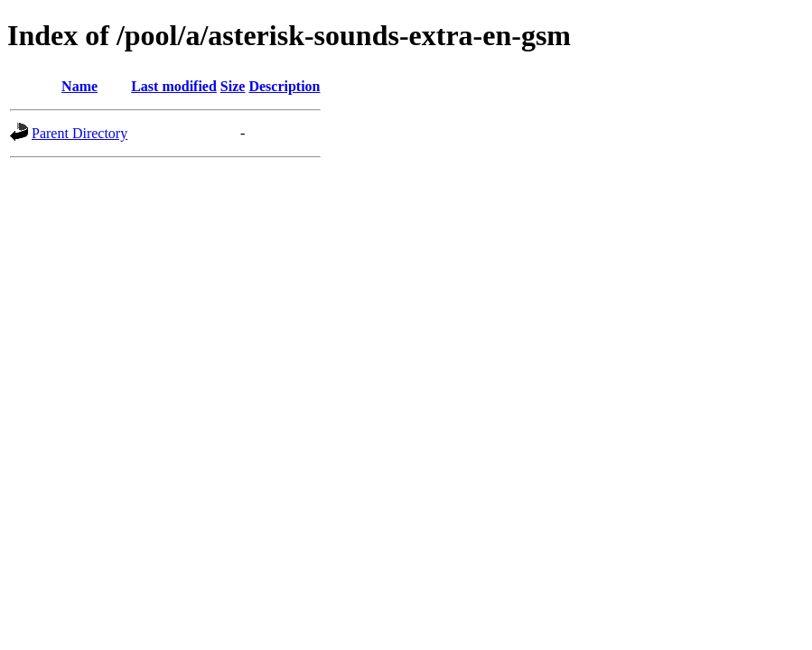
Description (284, 86)
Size (233, 86)
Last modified (174, 86)
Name (79, 86)
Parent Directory (79, 133)
